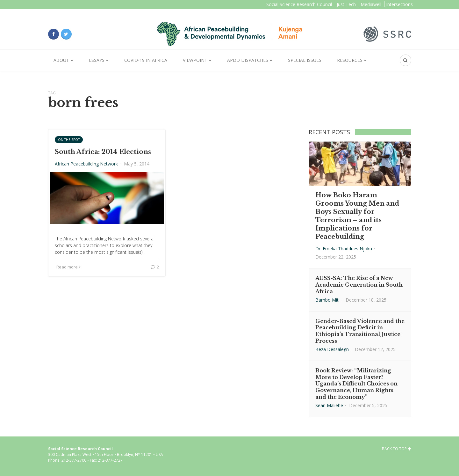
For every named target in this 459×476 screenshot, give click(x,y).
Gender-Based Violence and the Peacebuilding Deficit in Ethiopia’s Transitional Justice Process (360, 331)
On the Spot (69, 140)
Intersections (399, 4)
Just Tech (346, 4)
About (61, 60)
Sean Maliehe (329, 405)
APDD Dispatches (248, 60)
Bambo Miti (327, 300)
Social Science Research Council (299, 4)
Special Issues (305, 60)
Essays (97, 60)
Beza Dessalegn (332, 349)
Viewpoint (195, 60)
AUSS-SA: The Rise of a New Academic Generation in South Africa (359, 285)
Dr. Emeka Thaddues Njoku (344, 249)
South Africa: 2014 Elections (103, 152)
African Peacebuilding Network (86, 164)
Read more (68, 267)
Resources (350, 60)
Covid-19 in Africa (146, 60)
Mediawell (371, 4)
